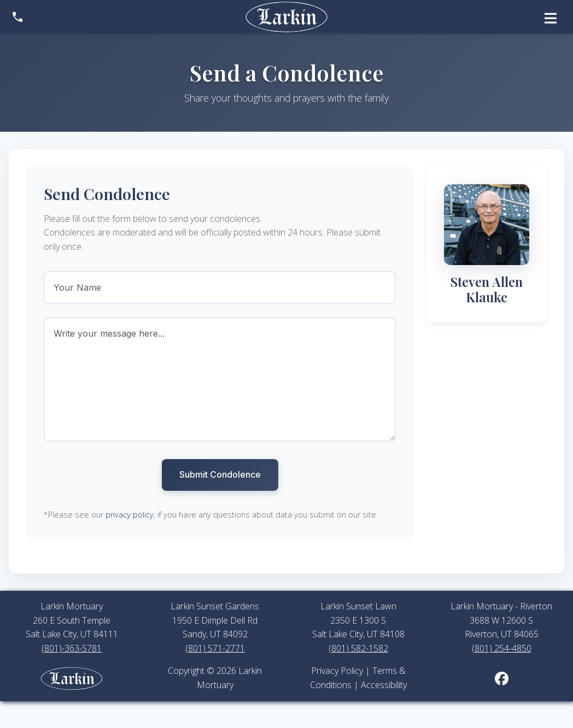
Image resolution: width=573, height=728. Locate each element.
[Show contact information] (17, 17)
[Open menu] (551, 17)
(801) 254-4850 (502, 648)
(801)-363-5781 (72, 648)
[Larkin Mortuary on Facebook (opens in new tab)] (502, 678)
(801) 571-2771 (215, 648)
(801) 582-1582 (358, 648)
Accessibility (384, 685)
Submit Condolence (220, 474)
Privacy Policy (337, 671)
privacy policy (130, 515)
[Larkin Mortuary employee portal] (72, 677)
